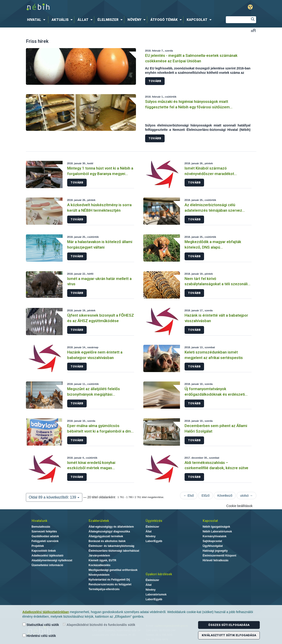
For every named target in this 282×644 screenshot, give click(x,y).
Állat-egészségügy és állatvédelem (111, 527)
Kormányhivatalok (215, 536)
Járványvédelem (99, 556)
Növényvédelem (99, 575)
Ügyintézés (154, 521)
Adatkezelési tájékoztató (48, 556)
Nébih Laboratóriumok (217, 532)
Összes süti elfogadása (229, 625)
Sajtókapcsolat (212, 541)
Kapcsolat (210, 521)
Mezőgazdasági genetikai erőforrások (113, 570)
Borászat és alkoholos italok (107, 541)
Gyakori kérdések (159, 574)
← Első (189, 496)
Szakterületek (99, 521)
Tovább (155, 81)
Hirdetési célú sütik (39, 636)
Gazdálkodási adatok (45, 536)
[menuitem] (37, 20)
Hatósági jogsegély (215, 551)
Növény (151, 536)
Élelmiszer (152, 527)
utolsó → (246, 496)
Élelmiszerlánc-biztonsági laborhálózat (114, 551)
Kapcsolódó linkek (44, 551)
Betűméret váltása (253, 30)
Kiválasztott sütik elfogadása (229, 635)
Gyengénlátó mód (250, 7)
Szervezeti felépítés (44, 532)
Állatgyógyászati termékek (106, 536)
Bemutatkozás (41, 527)
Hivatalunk (39, 521)
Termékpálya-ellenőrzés (104, 589)
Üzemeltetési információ (47, 565)
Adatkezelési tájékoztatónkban (46, 612)
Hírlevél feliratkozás (216, 560)
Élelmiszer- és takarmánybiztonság (111, 546)
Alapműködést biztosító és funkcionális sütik (99, 625)
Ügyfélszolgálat (213, 546)
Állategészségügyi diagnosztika (109, 532)
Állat (149, 532)
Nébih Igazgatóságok (216, 527)
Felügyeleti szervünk (45, 541)
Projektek (38, 546)
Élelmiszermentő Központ (220, 556)
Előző (206, 496)
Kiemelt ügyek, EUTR (102, 560)
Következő (225, 496)
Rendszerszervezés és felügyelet (110, 584)
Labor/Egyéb (154, 541)
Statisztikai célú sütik (41, 625)
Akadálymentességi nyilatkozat (52, 560)
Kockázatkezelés (99, 565)
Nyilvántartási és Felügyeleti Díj (109, 580)
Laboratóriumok (156, 595)
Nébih (92, 7)
